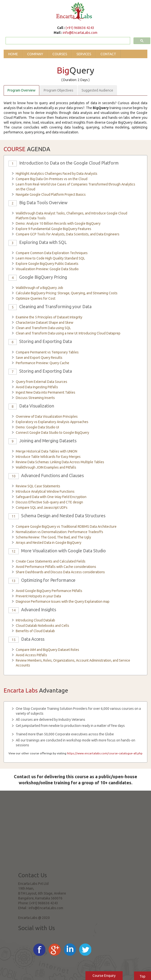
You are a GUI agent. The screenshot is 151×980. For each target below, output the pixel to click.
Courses (60, 54)
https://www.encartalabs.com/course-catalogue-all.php (105, 753)
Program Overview (21, 90)
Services (84, 54)
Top (143, 976)
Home (13, 54)
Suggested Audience (97, 90)
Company (35, 54)
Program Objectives (59, 90)
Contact (108, 54)
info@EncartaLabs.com (80, 33)
